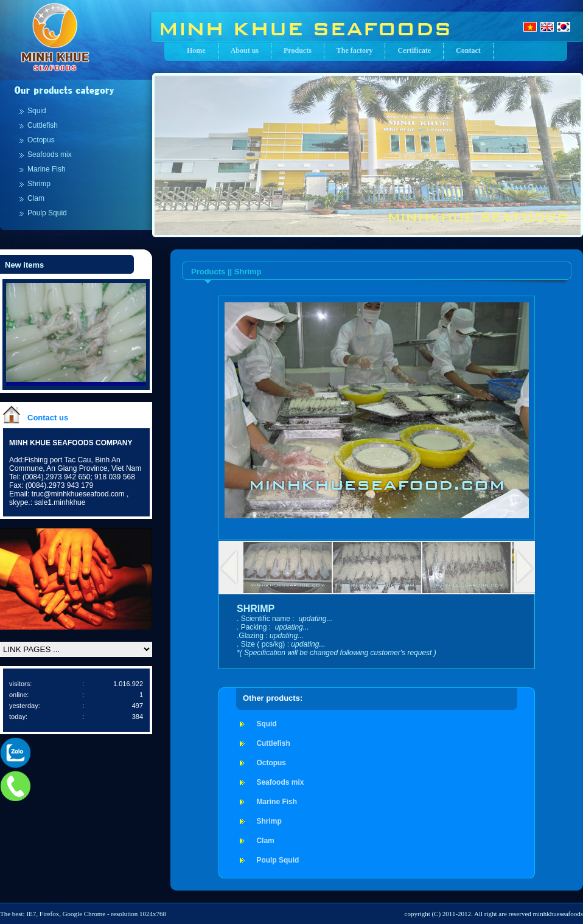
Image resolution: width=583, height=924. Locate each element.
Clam (36, 198)
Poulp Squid (47, 213)
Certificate (414, 50)
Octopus (41, 140)
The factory (355, 50)
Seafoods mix (50, 155)
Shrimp (39, 184)
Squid (37, 111)
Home (196, 50)
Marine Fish (47, 169)
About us (245, 50)
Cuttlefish (43, 125)
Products (298, 50)
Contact (468, 50)
